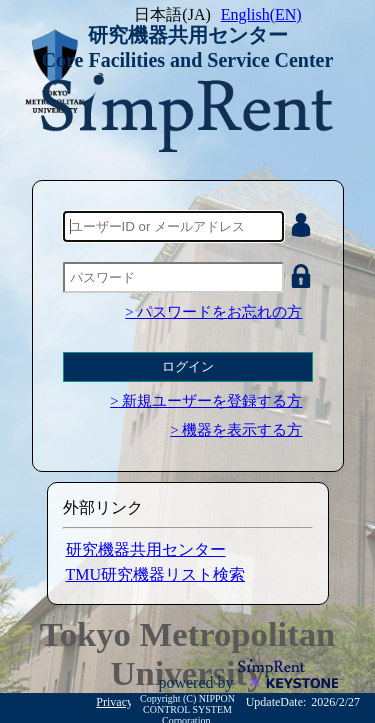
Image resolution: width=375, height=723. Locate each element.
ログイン (188, 366)
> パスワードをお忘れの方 (213, 312)
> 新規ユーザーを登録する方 (206, 401)
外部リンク (103, 507)
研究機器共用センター (146, 549)
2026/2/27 (335, 702)
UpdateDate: (276, 702)
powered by (197, 682)
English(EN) (261, 14)
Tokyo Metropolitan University (188, 653)
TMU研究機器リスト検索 (156, 574)
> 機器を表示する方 (236, 430)
